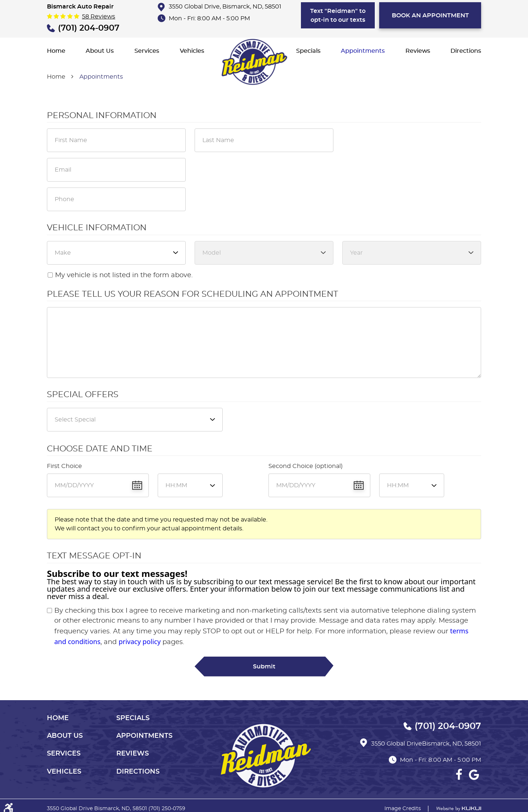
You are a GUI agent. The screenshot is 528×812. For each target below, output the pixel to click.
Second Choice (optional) (306, 466)
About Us (100, 51)
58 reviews (99, 17)
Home (56, 51)
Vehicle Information (97, 228)
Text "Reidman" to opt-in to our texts (338, 16)
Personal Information (102, 116)
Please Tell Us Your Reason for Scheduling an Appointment (193, 294)
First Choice (64, 466)
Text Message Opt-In (94, 556)
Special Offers (83, 395)
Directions (466, 51)
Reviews (418, 51)
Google (474, 775)
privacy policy (140, 641)
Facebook (459, 775)
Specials (308, 51)
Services (147, 51)
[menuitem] (56, 51)
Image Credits (403, 809)
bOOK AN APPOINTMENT (430, 16)
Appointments (363, 51)
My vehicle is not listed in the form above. (124, 275)
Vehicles (192, 51)
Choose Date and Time (100, 449)
